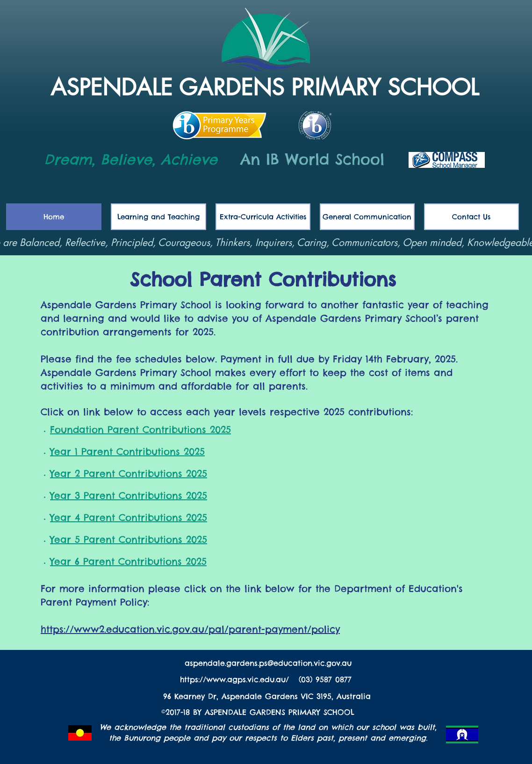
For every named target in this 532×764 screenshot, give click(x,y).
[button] (367, 217)
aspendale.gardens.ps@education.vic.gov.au (268, 663)
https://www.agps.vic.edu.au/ (236, 679)
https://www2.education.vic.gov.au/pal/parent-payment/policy (190, 629)
